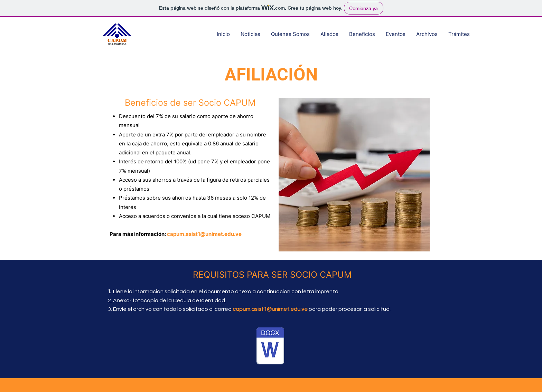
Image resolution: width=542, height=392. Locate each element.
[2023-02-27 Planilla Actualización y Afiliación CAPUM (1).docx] (270, 347)
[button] (427, 34)
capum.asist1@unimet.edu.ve (204, 234)
